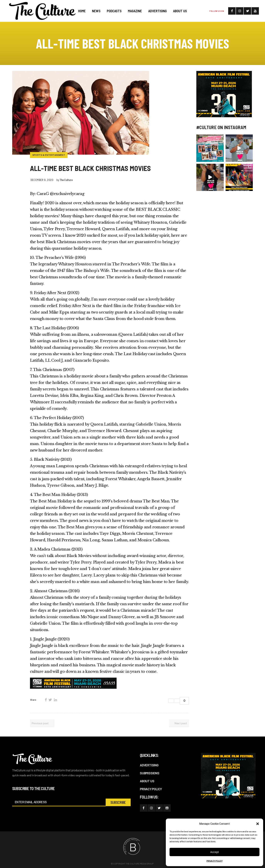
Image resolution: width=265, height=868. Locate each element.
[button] (258, 824)
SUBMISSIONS (150, 773)
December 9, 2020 (42, 180)
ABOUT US (147, 781)
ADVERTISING (149, 765)
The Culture (66, 180)
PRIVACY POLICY (215, 861)
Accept (214, 852)
